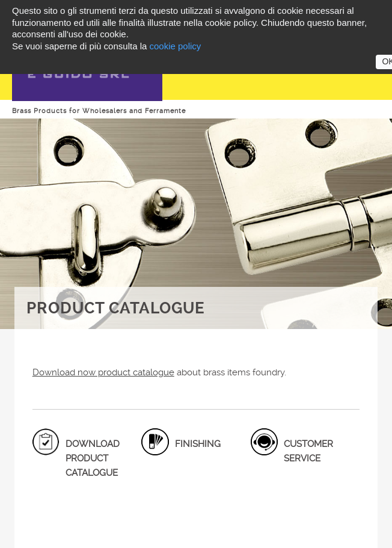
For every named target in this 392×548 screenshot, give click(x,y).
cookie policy (175, 46)
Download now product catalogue (103, 372)
